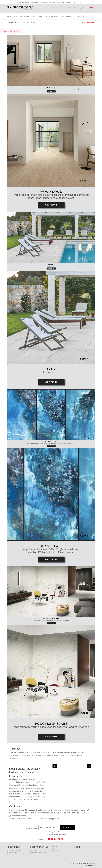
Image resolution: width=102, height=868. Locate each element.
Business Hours (12, 855)
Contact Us (56, 851)
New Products (79, 16)
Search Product (88, 23)
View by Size (24, 16)
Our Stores (33, 851)
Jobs (54, 848)
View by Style (37, 16)
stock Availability (28, 23)
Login (80, 8)
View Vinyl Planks (51, 16)
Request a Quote (73, 8)
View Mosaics (66, 16)
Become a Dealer (12, 853)
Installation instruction (14, 851)
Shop (16, 16)
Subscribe (67, 827)
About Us (55, 846)
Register (85, 8)
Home (9, 16)
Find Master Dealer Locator (38, 853)
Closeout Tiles (13, 23)
